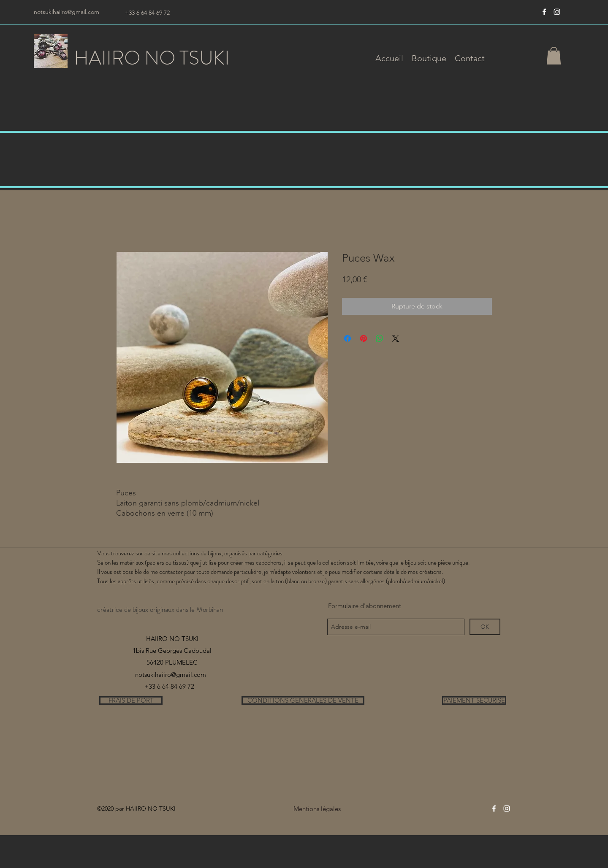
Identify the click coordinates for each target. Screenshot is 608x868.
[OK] (485, 627)
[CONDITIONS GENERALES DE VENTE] (303, 700)
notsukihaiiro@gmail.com (66, 12)
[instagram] (557, 12)
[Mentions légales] (317, 809)
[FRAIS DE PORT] (131, 700)
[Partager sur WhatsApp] (380, 338)
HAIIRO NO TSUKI (152, 58)
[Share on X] (396, 338)
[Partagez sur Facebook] (347, 338)
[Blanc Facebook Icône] (544, 12)
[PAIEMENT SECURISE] (474, 700)
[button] (429, 58)
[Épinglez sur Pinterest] (364, 338)
